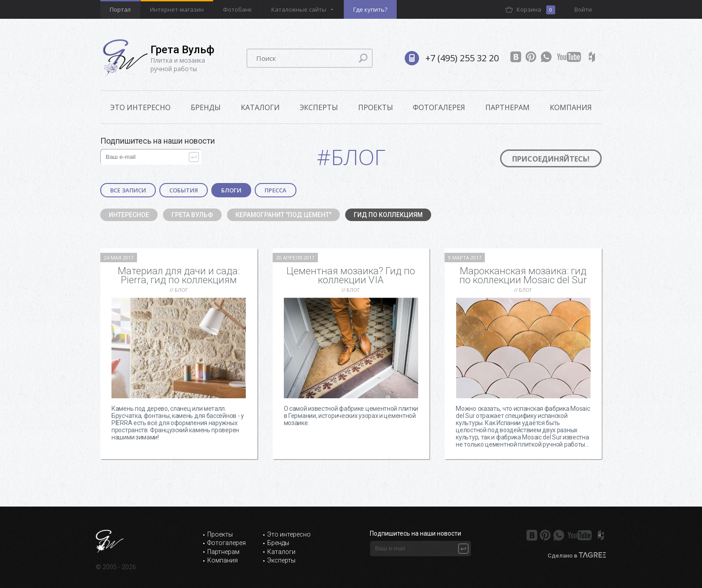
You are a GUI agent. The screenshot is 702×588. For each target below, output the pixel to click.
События (184, 190)
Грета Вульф (192, 215)
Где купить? (370, 9)
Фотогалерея (439, 107)
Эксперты (319, 107)
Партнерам (507, 107)
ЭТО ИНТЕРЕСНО (140, 107)
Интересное (129, 215)
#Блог (351, 157)
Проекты (376, 107)
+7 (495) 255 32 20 (462, 58)
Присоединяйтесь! (551, 159)
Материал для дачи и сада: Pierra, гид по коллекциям (179, 275)
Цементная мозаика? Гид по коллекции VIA (351, 275)
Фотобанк (238, 9)
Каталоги (260, 107)
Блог (181, 290)
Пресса (276, 190)
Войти (583, 9)
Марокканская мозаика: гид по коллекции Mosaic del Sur (523, 275)
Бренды (206, 107)
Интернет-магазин (177, 9)
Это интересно (289, 534)
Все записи (128, 190)
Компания (571, 107)
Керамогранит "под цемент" (283, 215)
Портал (120, 9)
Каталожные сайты (299, 9)
